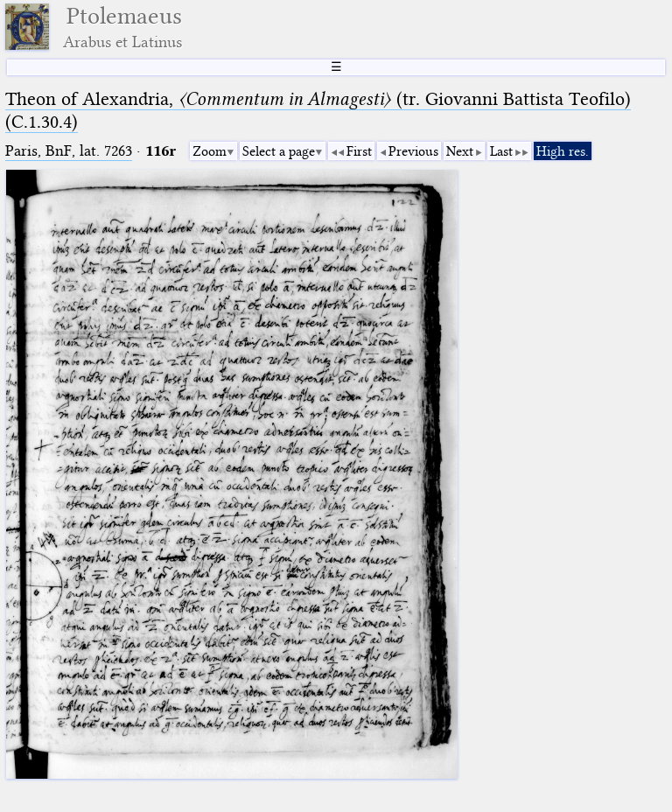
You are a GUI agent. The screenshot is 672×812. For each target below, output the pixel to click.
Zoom (210, 151)
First (359, 151)
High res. (563, 151)
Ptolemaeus (122, 27)
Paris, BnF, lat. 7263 (69, 151)
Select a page (279, 151)
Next (460, 151)
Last (501, 151)
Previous (413, 151)
